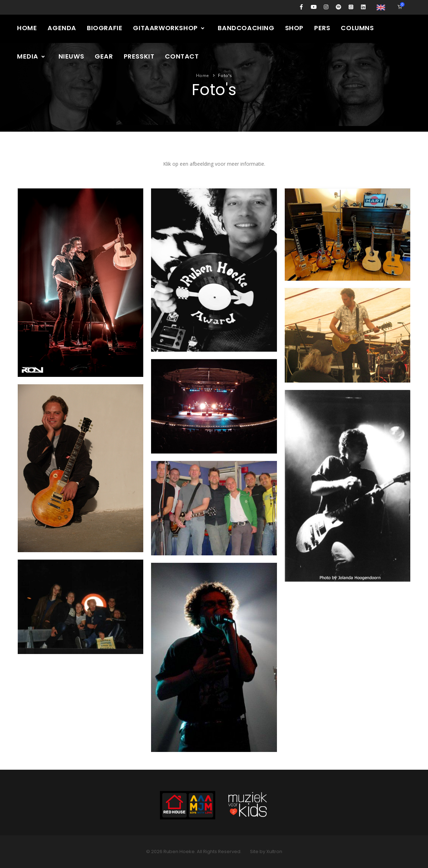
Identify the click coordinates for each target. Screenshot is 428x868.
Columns (357, 28)
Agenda (62, 28)
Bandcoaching (246, 28)
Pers (322, 28)
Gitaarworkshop (169, 28)
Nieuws (71, 56)
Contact (182, 56)
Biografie (105, 28)
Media (31, 56)
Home (27, 28)
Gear (104, 56)
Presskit (139, 56)
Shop (294, 28)
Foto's (225, 76)
